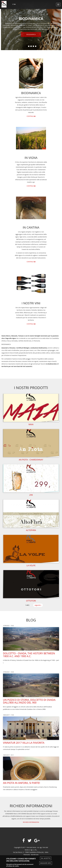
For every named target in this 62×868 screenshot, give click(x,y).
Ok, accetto (46, 859)
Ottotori (31, 601)
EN (15, 4)
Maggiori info (46, 864)
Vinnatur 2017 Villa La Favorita (24, 743)
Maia (31, 424)
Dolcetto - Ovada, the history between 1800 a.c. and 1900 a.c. (29, 655)
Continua (31, 116)
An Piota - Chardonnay (31, 460)
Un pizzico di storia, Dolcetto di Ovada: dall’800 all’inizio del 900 (29, 701)
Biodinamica (31, 36)
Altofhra (31, 530)
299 (31, 495)
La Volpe (31, 565)
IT (13, 4)
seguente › (38, 605)
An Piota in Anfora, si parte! (21, 783)
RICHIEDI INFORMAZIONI (31, 822)
